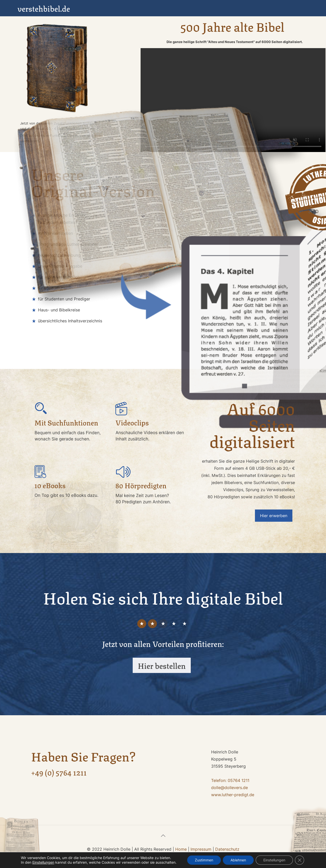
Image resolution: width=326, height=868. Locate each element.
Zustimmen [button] (204, 860)
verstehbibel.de (44, 8)
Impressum (201, 849)
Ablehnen (238, 860)
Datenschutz (227, 849)
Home (181, 849)
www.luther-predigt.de (233, 795)
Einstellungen (274, 860)
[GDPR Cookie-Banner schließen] (300, 860)
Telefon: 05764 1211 (230, 780)
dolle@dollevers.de (229, 788)
